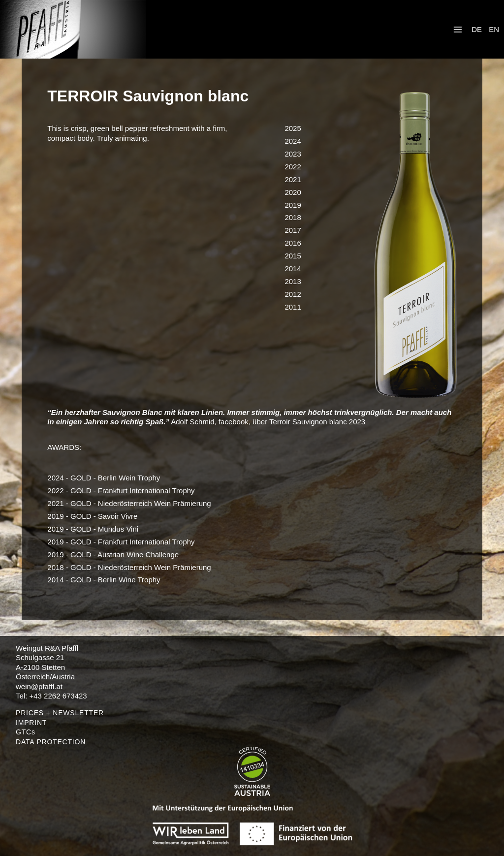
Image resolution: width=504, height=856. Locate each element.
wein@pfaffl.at (39, 686)
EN (494, 29)
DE (477, 29)
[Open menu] (458, 29)
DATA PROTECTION (51, 742)
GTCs (26, 732)
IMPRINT (31, 723)
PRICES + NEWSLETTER (60, 713)
